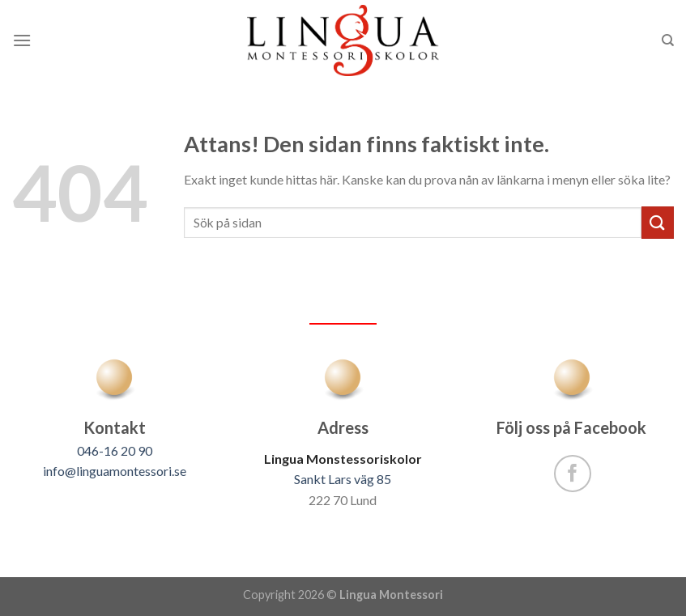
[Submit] (658, 222)
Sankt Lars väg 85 (343, 479)
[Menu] (22, 40)
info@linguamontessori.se (115, 471)
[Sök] (668, 40)
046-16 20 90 (115, 450)
